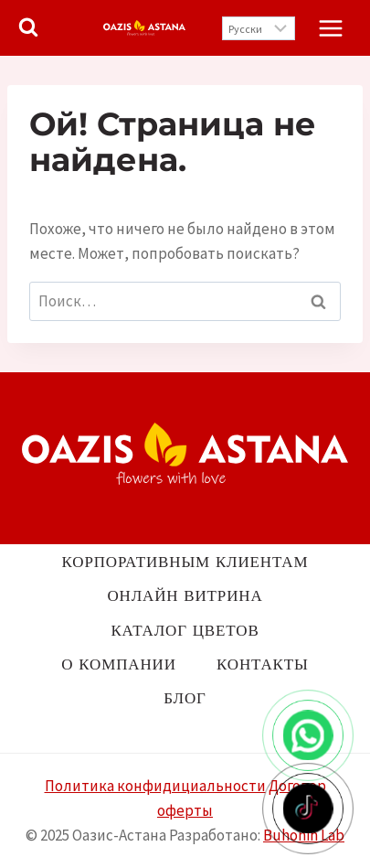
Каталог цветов (185, 630)
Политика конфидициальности (155, 786)
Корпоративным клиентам (185, 562)
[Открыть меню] (330, 28)
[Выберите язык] (259, 28)
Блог (185, 698)
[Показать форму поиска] (28, 28)
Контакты (263, 664)
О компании (118, 664)
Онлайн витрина (185, 595)
